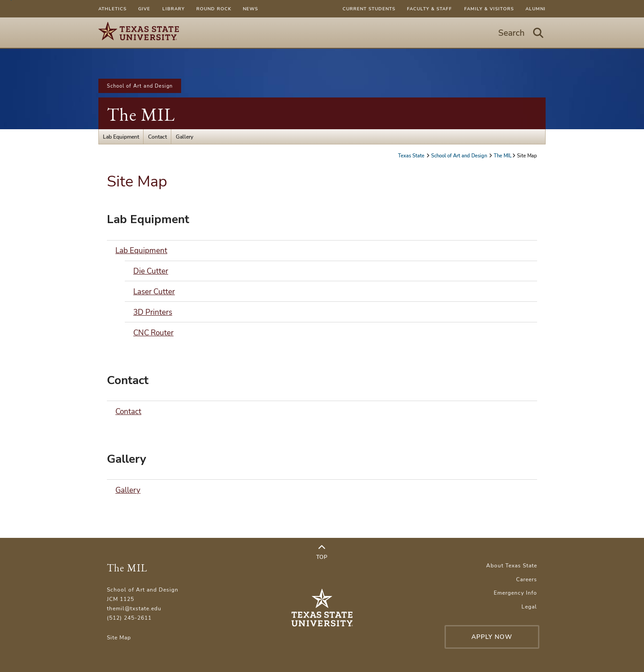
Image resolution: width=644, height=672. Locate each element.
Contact (157, 137)
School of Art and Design (140, 86)
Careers (527, 579)
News (250, 9)
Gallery (184, 137)
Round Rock (214, 9)
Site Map (119, 637)
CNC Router (153, 333)
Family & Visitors (489, 9)
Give (144, 9)
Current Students (369, 9)
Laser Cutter (154, 292)
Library (174, 9)
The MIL (141, 114)
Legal (529, 606)
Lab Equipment (121, 137)
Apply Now (492, 637)
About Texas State (512, 565)
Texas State (412, 156)
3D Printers (153, 312)
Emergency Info (515, 593)
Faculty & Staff (430, 9)
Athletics (112, 9)
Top (322, 552)
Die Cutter (151, 271)
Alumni (536, 9)
